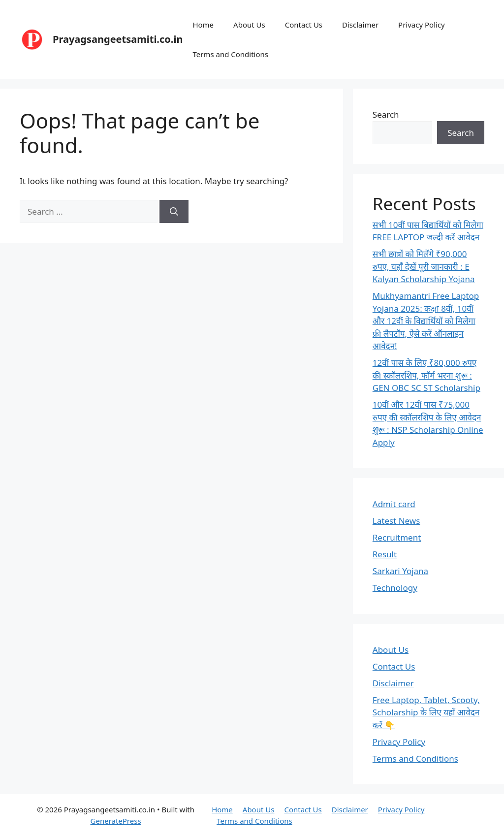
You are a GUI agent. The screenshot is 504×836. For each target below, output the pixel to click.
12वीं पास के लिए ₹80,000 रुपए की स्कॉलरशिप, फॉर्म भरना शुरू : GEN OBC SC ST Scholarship (426, 375)
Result (385, 554)
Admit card (394, 504)
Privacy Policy (422, 25)
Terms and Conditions (230, 54)
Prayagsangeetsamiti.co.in (118, 39)
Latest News (396, 521)
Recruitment (397, 537)
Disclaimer (360, 25)
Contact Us (304, 25)
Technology (395, 588)
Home (203, 25)
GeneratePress (116, 821)
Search (386, 114)
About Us (249, 25)
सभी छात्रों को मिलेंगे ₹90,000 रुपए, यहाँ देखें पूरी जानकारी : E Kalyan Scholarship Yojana (424, 266)
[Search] (174, 212)
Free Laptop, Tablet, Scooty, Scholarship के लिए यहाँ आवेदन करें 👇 (426, 712)
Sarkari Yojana (400, 571)
